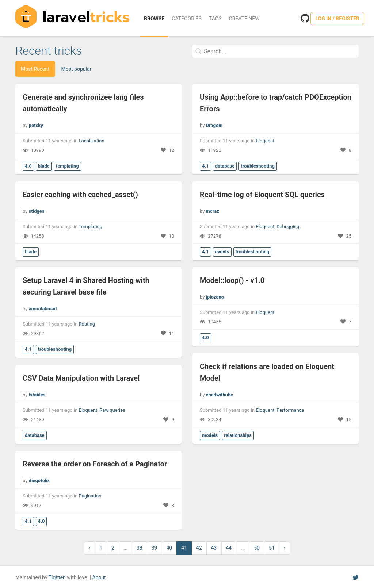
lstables (37, 395)
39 (154, 548)
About (99, 577)
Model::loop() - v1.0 (232, 280)
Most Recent (35, 69)
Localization (92, 141)
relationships (238, 435)
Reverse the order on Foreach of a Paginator (95, 464)
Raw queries (112, 410)
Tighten (57, 577)
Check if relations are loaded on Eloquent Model (267, 372)
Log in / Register (337, 19)
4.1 (205, 166)
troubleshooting (258, 166)
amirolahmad (43, 309)
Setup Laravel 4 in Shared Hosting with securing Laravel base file (86, 286)
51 (272, 548)
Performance (290, 410)
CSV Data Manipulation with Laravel (81, 378)
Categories (187, 19)
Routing (87, 324)
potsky (36, 125)
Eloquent (265, 141)
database (225, 166)
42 (199, 548)
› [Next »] (285, 548)
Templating (90, 226)
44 (229, 548)
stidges (37, 211)
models (210, 435)
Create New (244, 19)
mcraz (213, 211)
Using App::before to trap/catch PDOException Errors (276, 103)
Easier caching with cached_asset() (80, 195)
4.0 (28, 166)
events (222, 252)
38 (140, 548)
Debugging (288, 226)
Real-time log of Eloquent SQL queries (262, 195)
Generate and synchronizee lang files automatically (83, 103)
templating (67, 166)
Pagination (90, 496)
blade (44, 166)
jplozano (215, 297)
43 (214, 548)
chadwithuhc (220, 395)
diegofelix (39, 481)
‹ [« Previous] (89, 548)
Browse (154, 19)
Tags (215, 19)
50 (257, 548)
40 (169, 548)
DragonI (214, 125)
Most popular (77, 69)
